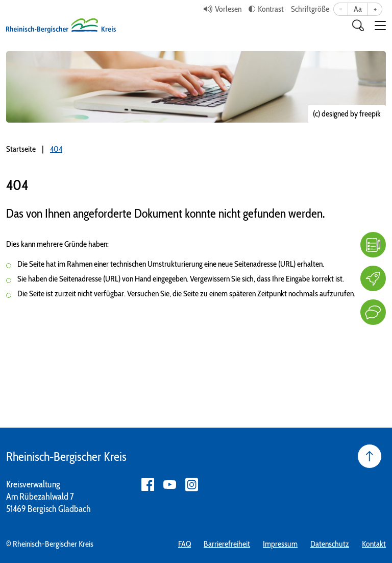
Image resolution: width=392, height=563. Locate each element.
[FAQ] (373, 245)
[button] (380, 26)
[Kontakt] (373, 312)
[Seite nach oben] (370, 456)
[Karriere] (373, 278)
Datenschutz (330, 544)
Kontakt (374, 544)
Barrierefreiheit (227, 544)
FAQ (185, 544)
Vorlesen (228, 9)
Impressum (280, 544)
